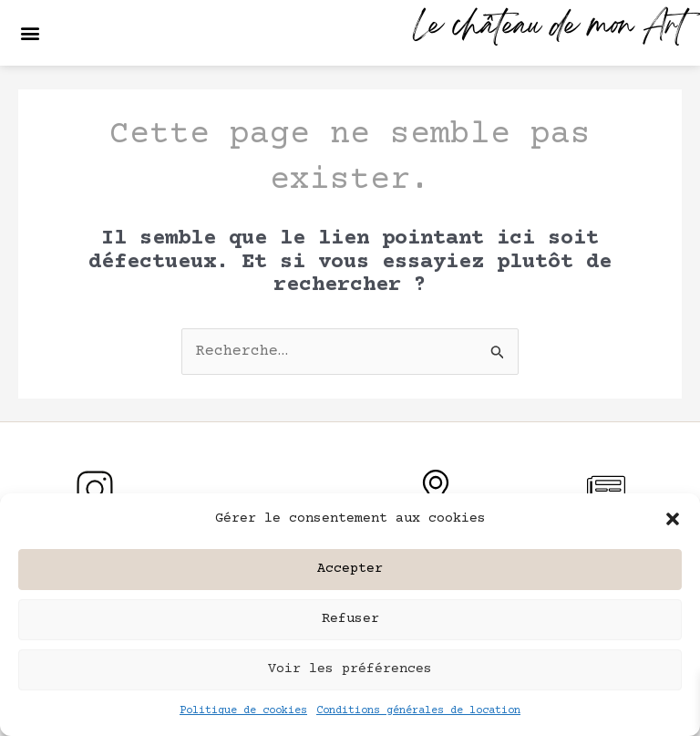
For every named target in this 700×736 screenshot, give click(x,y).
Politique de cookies (243, 711)
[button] (673, 519)
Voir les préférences (350, 669)
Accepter (350, 569)
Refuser (350, 619)
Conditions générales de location (418, 711)
